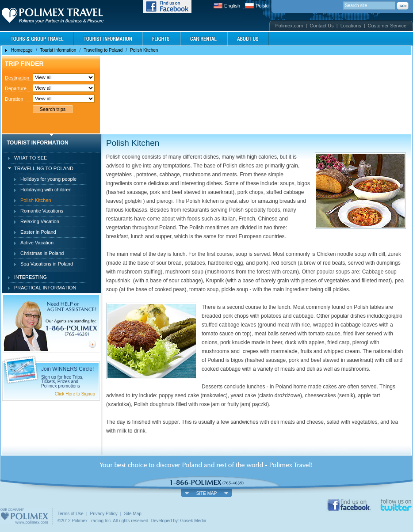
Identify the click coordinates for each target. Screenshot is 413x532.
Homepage (22, 50)
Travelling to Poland (103, 50)
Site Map (132, 514)
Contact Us (321, 26)
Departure (16, 88)
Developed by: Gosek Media (179, 521)
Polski (262, 6)
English (232, 6)
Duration (14, 99)
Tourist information (58, 50)
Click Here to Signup (75, 394)
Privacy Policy (104, 514)
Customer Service (387, 26)
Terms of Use (71, 514)
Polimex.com (289, 26)
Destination (17, 78)
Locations (351, 26)
